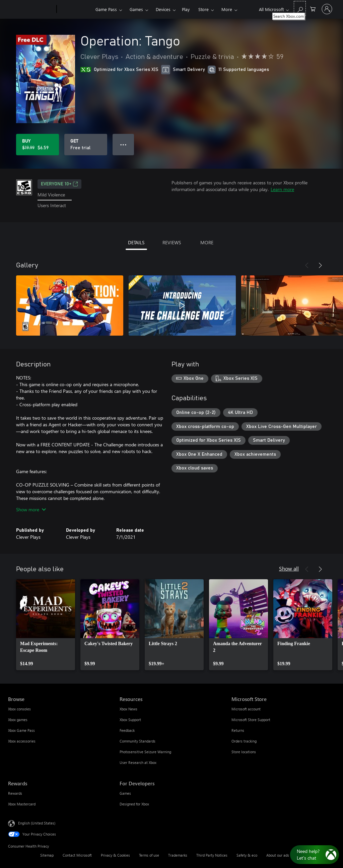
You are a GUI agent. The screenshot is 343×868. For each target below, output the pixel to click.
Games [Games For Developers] (125, 793)
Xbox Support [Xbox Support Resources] (130, 720)
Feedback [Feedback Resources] (127, 730)
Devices (163, 9)
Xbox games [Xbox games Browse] (18, 720)
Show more (31, 509)
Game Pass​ (106, 9)
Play (186, 9)
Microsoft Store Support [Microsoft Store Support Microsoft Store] (251, 720)
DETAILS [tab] (136, 242)
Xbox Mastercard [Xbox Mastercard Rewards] (22, 804)
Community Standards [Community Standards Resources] (138, 741)
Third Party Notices (212, 855)
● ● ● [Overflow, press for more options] (123, 144)
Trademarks (178, 855)
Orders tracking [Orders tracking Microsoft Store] (244, 741)
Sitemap (47, 855)
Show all (289, 568)
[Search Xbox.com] (300, 9)
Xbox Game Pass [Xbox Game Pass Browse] (21, 730)
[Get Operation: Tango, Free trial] (86, 145)
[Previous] (307, 265)
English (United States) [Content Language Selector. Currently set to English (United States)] (37, 823)
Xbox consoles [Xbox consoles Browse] (19, 709)
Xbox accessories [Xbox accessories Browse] (22, 741)
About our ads (278, 855)
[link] (46, 625)
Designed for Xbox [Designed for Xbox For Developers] (134, 804)
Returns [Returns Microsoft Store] (238, 730)
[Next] (320, 265)
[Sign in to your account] (327, 9)
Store (203, 9)
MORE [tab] (207, 242)
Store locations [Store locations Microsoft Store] (244, 752)
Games (136, 9)
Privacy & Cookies (115, 855)
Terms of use (149, 855)
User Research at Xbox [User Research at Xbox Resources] (138, 762)
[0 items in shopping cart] (313, 9)
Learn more (282, 189)
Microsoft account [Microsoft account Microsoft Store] (246, 709)
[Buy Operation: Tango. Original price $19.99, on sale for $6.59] (38, 145)
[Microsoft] (31, 9)
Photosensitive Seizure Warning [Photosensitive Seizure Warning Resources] (145, 752)
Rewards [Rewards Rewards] (15, 793)
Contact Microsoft (77, 855)
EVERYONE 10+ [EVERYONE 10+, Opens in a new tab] (59, 184)
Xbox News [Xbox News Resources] (128, 709)
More (227, 9)
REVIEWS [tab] (172, 242)
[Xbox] (75, 9)
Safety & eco (247, 855)
